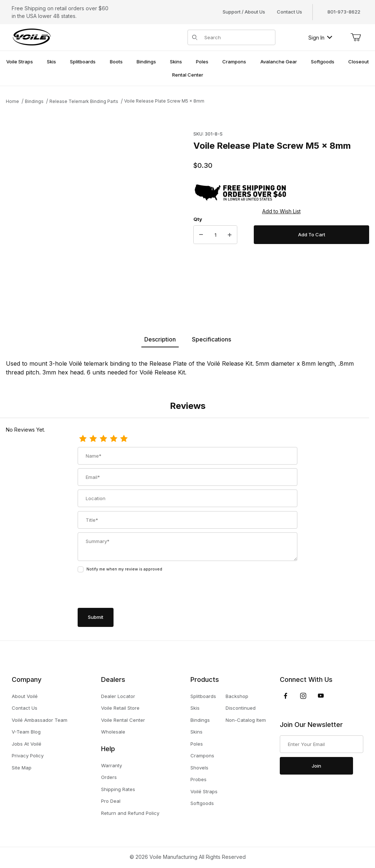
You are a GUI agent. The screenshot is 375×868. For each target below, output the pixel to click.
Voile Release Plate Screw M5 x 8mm (164, 101)
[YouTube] (321, 696)
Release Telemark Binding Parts (84, 101)
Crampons (202, 756)
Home (12, 101)
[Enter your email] (322, 744)
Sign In (320, 38)
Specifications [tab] (211, 339)
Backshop (237, 696)
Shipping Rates (118, 789)
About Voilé (25, 696)
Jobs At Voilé (27, 744)
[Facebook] (286, 696)
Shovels (199, 768)
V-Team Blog (26, 732)
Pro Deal (111, 801)
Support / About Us (244, 12)
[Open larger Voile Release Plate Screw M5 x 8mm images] (97, 213)
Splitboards (203, 696)
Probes (198, 779)
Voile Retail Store (120, 708)
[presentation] (133, 591)
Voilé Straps (204, 791)
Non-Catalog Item (246, 720)
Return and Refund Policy (130, 813)
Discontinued (241, 708)
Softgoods (202, 803)
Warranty (112, 765)
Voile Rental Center (123, 720)
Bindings (34, 101)
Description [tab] (160, 339)
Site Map (22, 768)
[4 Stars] (114, 439)
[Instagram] (303, 696)
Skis (195, 708)
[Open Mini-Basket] (356, 37)
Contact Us (289, 12)
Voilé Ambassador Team (40, 720)
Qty (198, 219)
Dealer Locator (118, 696)
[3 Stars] (103, 439)
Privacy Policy (28, 756)
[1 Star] (83, 439)
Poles (197, 744)
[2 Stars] (93, 439)
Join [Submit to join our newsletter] (316, 766)
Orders (109, 777)
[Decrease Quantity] (201, 235)
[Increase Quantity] (230, 235)
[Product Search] (237, 37)
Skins (196, 732)
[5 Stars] (124, 439)
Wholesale (113, 732)
